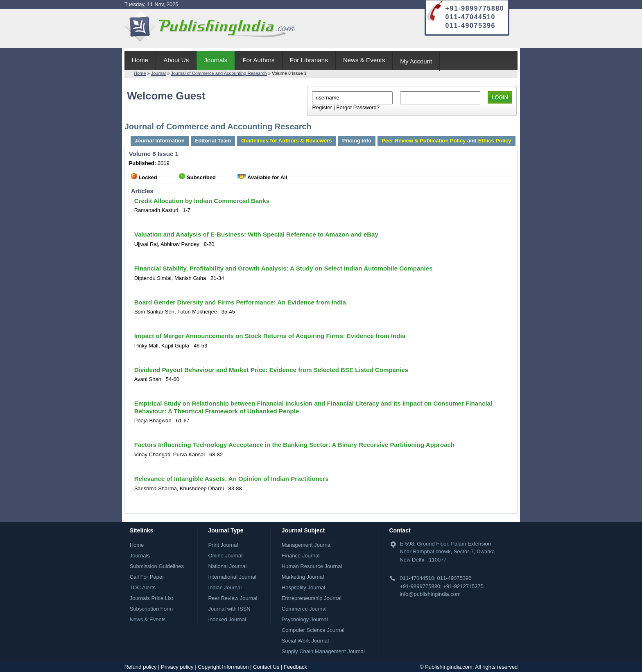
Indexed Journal (227, 619)
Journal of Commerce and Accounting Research (219, 73)
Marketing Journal (303, 577)
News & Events (364, 60)
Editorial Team (213, 141)
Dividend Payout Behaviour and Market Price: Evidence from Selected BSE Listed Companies (271, 370)
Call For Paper (147, 577)
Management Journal (307, 545)
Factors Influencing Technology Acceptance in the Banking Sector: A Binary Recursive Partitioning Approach (295, 445)
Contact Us (266, 667)
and (446, 141)
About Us (176, 60)
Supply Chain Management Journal (323, 651)
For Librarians (309, 60)
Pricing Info (357, 141)
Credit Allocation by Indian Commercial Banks (202, 201)
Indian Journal (225, 587)
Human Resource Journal (312, 566)
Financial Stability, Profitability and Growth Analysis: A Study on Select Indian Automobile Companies (284, 268)
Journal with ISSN (229, 609)
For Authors (259, 60)
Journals (216, 60)
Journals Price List (151, 598)
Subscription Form (151, 609)
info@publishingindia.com (430, 594)
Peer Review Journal (233, 598)
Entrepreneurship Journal (312, 598)
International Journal (232, 577)
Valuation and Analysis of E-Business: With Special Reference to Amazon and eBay (256, 234)
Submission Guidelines (157, 566)
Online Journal (225, 556)
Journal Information (160, 141)
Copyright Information (223, 667)
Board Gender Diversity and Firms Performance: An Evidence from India (240, 302)
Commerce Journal (304, 609)
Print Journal (223, 545)
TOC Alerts (143, 587)
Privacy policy (177, 667)
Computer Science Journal (313, 630)
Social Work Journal (305, 641)
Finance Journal (301, 556)
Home (140, 60)
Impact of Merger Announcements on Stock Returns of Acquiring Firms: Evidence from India (270, 336)
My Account (416, 61)
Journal (158, 73)
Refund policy (141, 667)
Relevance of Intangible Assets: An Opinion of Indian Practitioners (232, 479)
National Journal (227, 566)
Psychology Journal (305, 619)
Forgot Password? (358, 107)
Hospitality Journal (303, 587)
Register (322, 107)
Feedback (295, 667)
